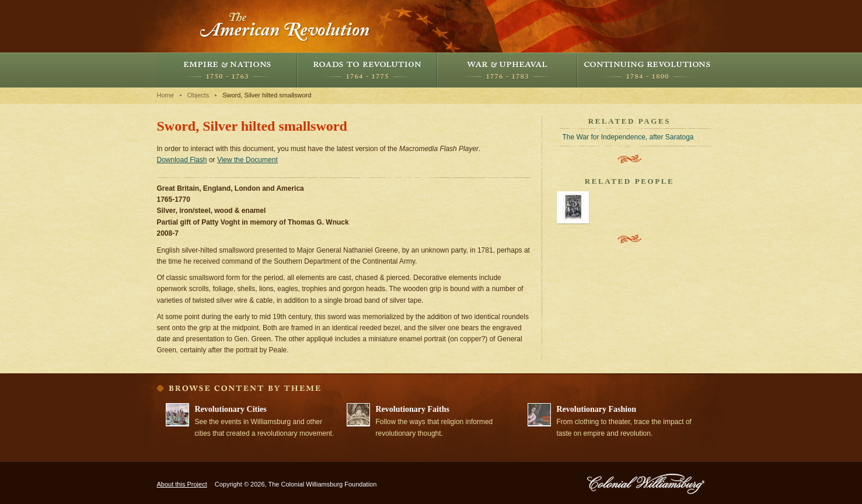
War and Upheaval (507, 70)
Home (165, 95)
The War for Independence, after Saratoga (628, 137)
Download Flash (182, 160)
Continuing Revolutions (647, 70)
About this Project (182, 484)
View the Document (247, 160)
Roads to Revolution (367, 70)
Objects (198, 95)
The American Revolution (285, 26)
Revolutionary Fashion (597, 409)
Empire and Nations (227, 70)
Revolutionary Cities (231, 409)
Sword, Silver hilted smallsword (267, 95)
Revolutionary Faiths (413, 409)
